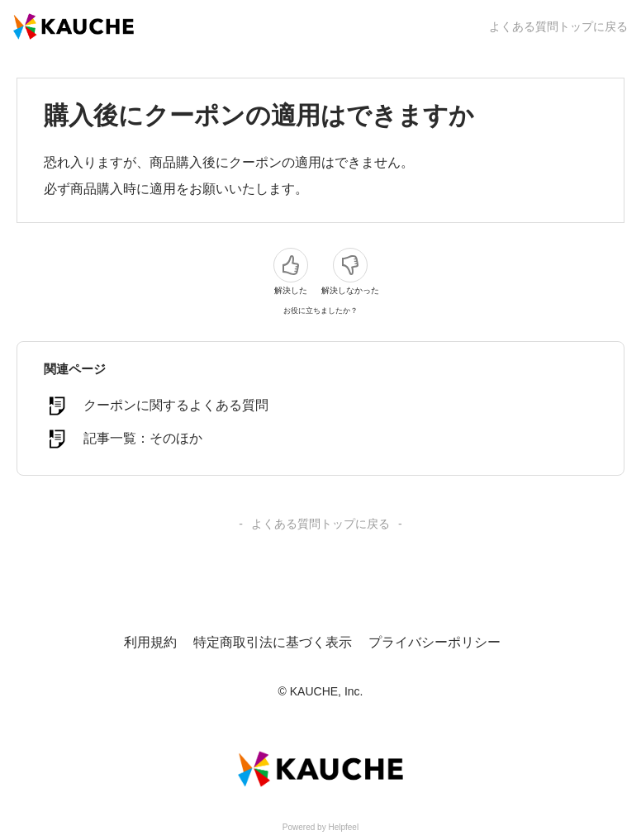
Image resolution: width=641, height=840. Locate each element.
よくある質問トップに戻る (558, 26)
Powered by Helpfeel (320, 827)
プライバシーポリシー (434, 642)
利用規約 (150, 642)
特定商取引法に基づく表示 (273, 642)
